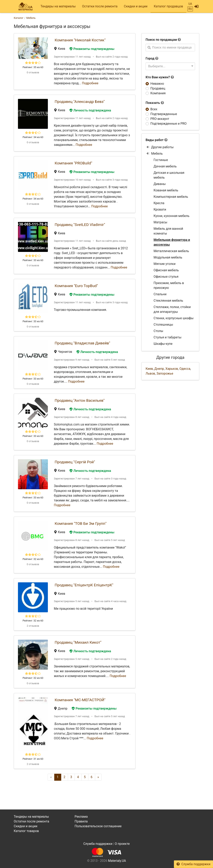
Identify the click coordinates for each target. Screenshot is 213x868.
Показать (155, 103)
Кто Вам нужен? (160, 77)
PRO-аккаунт (160, 119)
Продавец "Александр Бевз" (80, 102)
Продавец (158, 88)
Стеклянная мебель (168, 301)
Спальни (160, 294)
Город (150, 58)
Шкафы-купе (163, 344)
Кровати (160, 209)
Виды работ (155, 140)
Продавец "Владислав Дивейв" (82, 343)
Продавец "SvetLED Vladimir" (80, 225)
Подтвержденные (164, 114)
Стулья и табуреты (168, 337)
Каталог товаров (26, 831)
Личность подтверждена (90, 110)
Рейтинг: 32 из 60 (33, 559)
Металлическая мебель (171, 251)
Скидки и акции (136, 6)
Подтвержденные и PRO (169, 124)
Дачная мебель (165, 166)
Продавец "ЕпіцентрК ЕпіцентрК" (84, 585)
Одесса (185, 369)
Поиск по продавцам (161, 40)
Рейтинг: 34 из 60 (33, 137)
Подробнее (90, 83)
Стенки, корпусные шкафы (174, 318)
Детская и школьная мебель (169, 175)
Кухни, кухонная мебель (172, 216)
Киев (149, 369)
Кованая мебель (166, 190)
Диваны (160, 184)
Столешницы (163, 325)
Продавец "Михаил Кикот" (78, 642)
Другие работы (160, 147)
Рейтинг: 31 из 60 (33, 759)
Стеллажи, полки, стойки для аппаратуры (172, 309)
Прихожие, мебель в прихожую (169, 285)
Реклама (81, 817)
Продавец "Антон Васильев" (80, 400)
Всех (154, 109)
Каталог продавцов (168, 6)
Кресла (159, 203)
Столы (158, 331)
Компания (158, 93)
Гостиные (161, 160)
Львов (150, 373)
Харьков (172, 369)
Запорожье (165, 373)
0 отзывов (33, 72)
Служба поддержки (193, 864)
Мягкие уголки (165, 264)
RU (190, 9)
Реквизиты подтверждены (92, 49)
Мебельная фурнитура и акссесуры (172, 242)
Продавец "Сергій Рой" (75, 462)
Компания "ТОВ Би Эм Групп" (81, 523)
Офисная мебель (166, 270)
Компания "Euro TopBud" (76, 286)
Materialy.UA (117, 861)
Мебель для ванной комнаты (168, 231)
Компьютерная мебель (171, 197)
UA (190, 4)
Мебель (155, 154)
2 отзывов (33, 626)
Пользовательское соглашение (98, 826)
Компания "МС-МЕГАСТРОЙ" (80, 700)
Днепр (159, 369)
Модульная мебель (168, 257)
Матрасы (160, 222)
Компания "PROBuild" (73, 163)
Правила (81, 821)
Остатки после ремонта (100, 6)
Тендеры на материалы (58, 6)
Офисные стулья (166, 277)
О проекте (122, 844)
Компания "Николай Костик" (80, 40)
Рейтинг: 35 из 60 (33, 67)
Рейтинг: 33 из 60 (33, 260)
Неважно (157, 84)
